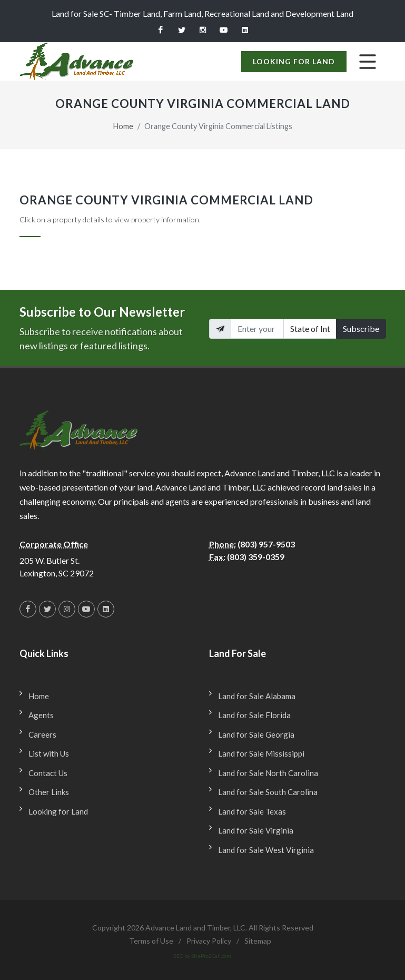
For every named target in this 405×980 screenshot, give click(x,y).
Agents (41, 715)
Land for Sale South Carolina (268, 792)
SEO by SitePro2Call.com (203, 956)
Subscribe (361, 329)
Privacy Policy (209, 941)
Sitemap (258, 941)
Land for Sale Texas (252, 811)
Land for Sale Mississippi (261, 753)
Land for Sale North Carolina (268, 773)
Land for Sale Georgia (256, 734)
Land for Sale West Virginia (266, 850)
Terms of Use (151, 941)
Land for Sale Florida (254, 715)
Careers (42, 734)
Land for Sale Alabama (257, 696)
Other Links (49, 792)
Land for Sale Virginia (256, 830)
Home (123, 126)
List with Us (49, 753)
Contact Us (48, 773)
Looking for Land (294, 61)
